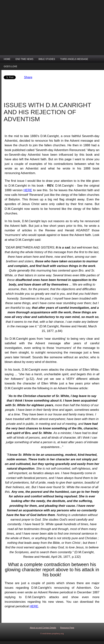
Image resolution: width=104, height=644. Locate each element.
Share (28, 77)
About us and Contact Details (43, 628)
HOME (7, 59)
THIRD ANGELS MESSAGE (74, 59)
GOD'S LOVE (10, 66)
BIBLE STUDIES (47, 59)
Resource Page (67, 628)
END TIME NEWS (24, 59)
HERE (28, 190)
